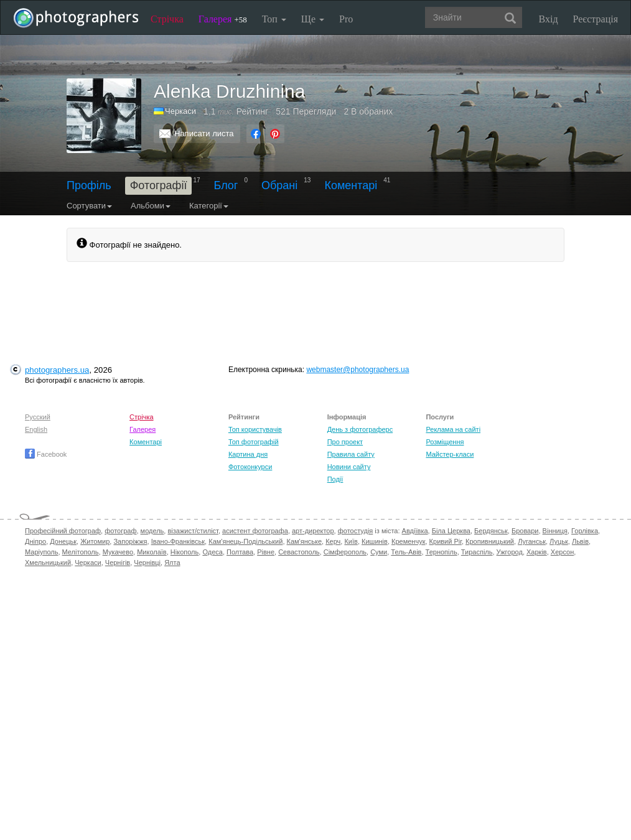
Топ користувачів (255, 429)
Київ (351, 541)
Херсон (562, 552)
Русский (38, 417)
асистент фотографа (255, 531)
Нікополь (185, 552)
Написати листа (204, 133)
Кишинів (375, 541)
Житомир (95, 541)
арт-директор (313, 531)
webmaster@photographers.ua (358, 370)
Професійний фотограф (63, 531)
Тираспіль (477, 552)
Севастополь (299, 552)
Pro (346, 19)
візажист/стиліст (193, 531)
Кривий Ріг (446, 541)
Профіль (89, 185)
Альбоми (151, 206)
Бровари (525, 531)
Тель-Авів (406, 552)
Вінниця (555, 531)
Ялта (172, 562)
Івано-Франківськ (178, 541)
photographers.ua (57, 370)
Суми (379, 552)
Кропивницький (490, 541)
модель (152, 531)
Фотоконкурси (250, 467)
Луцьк (559, 541)
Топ (274, 19)
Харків (537, 552)
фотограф (120, 531)
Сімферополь (345, 552)
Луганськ (532, 541)
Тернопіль (442, 552)
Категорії (209, 206)
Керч (333, 541)
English (36, 429)
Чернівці (147, 562)
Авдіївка (415, 531)
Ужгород (510, 552)
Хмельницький (48, 562)
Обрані (279, 185)
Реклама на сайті (453, 429)
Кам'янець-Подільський (245, 541)
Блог (226, 185)
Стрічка (167, 19)
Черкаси (180, 111)
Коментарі (351, 185)
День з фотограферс (360, 429)
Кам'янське (305, 541)
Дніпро (35, 541)
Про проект (345, 442)
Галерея (223, 19)
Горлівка (585, 531)
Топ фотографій (254, 442)
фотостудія (356, 531)
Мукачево (118, 552)
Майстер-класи (450, 454)
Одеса (212, 552)
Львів (580, 541)
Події (335, 479)
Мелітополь (81, 552)
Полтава (240, 552)
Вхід (549, 19)
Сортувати (89, 206)
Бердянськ (491, 531)
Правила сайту (351, 454)
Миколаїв (152, 552)
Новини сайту (349, 467)
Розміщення (445, 442)
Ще (313, 19)
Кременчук (408, 541)
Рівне (266, 552)
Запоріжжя (130, 541)
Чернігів (118, 562)
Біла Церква (451, 531)
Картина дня (248, 454)
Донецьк (63, 541)
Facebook (46, 454)
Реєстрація (596, 19)
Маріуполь (41, 552)
